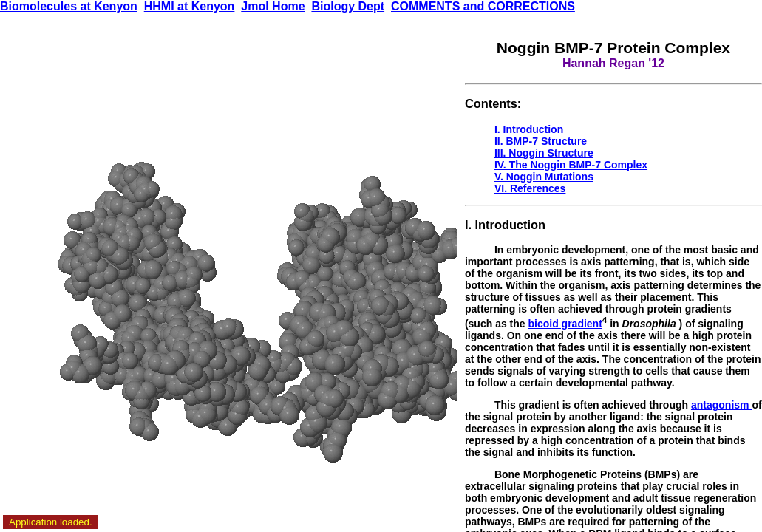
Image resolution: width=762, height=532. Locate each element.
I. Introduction (529, 129)
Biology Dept (348, 6)
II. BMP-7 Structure (541, 141)
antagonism (721, 405)
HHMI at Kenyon (190, 6)
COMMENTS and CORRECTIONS (483, 6)
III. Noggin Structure (544, 153)
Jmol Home (273, 6)
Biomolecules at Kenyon (69, 6)
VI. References (530, 188)
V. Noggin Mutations (544, 177)
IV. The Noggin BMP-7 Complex (571, 165)
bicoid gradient (565, 324)
